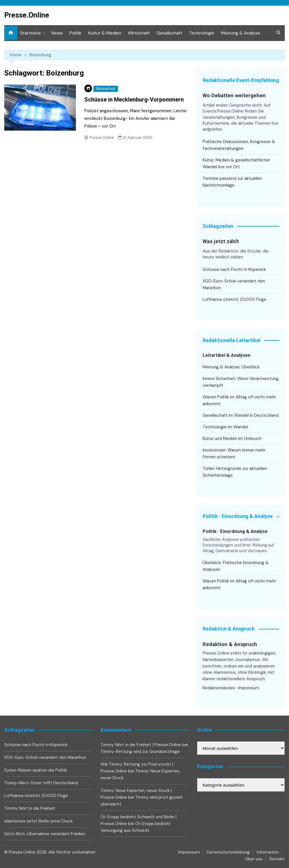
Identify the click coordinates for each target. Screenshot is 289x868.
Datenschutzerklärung (228, 852)
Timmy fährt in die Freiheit (30, 808)
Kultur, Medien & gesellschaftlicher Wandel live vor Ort (236, 163)
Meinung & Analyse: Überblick (231, 367)
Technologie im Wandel (225, 427)
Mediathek (106, 89)
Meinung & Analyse (241, 33)
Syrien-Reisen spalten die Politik (36, 770)
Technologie (202, 33)
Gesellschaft (169, 33)
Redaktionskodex (219, 688)
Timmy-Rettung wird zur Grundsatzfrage (140, 752)
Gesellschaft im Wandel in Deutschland (241, 415)
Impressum (249, 688)
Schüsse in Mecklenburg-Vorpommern (134, 100)
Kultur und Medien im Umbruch (232, 439)
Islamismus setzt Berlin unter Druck (39, 821)
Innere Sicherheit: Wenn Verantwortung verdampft (241, 382)
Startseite (30, 33)
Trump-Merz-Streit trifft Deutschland (41, 783)
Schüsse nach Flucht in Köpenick (234, 269)
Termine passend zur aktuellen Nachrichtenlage (232, 182)
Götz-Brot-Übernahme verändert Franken (45, 834)
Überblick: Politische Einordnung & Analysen (236, 566)
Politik (75, 33)
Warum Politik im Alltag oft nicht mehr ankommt (239, 400)
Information (268, 852)
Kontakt (277, 859)
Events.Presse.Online (224, 111)
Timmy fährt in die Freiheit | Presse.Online (141, 745)
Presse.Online (27, 15)
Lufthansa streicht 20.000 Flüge (235, 299)
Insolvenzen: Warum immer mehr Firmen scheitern (234, 454)
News (57, 33)
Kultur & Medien (105, 33)
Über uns (254, 859)
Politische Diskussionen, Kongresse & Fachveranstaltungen (239, 145)
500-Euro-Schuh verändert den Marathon (234, 284)
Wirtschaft (139, 33)
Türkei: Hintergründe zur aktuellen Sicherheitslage (235, 472)
